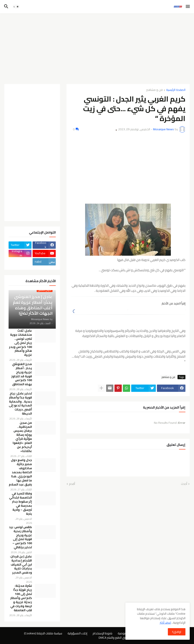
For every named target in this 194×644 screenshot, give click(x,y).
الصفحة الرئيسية (176, 90)
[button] (188, 7)
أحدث (184, 484)
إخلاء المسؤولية (77, 633)
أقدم (72, 484)
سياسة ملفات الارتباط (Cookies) (43, 633)
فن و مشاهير (154, 90)
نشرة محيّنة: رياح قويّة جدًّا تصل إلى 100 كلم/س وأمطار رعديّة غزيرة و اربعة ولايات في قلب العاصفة (21, 598)
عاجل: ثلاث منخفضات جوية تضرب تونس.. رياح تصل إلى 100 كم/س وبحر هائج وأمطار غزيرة (20, 343)
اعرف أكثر (165, 623)
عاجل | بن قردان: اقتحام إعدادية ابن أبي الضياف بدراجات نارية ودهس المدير (21, 565)
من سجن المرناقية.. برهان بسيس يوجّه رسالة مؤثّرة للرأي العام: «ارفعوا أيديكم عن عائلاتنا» (22, 437)
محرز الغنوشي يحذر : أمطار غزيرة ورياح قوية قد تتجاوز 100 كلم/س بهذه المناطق (22, 374)
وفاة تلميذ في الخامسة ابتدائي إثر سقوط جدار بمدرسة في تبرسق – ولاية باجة (20, 504)
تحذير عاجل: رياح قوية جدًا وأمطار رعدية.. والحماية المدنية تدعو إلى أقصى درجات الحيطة (20, 404)
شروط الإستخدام (102, 633)
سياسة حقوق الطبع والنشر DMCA (119, 638)
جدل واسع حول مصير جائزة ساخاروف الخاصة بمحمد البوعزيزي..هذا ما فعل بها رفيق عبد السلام (20, 472)
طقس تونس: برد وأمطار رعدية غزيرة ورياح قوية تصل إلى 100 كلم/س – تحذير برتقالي (20, 537)
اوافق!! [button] (177, 632)
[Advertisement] (97, 49)
